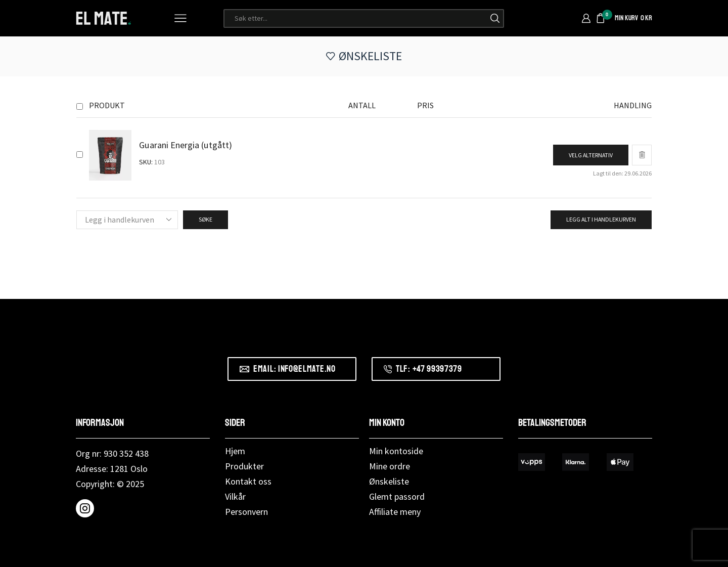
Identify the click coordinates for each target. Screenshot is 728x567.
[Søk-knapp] (495, 18)
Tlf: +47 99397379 (429, 369)
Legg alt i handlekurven (601, 219)
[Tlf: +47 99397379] (388, 369)
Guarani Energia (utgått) (186, 145)
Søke (206, 219)
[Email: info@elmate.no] (244, 369)
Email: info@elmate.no (294, 369)
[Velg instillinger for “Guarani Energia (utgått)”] (591, 155)
